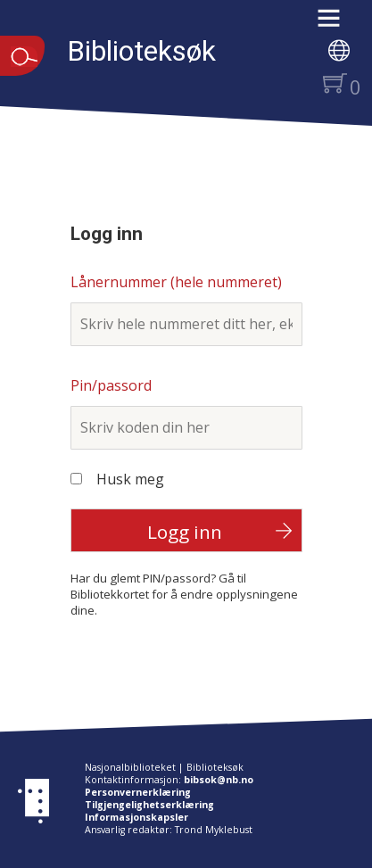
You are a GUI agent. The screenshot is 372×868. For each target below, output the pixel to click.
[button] (338, 24)
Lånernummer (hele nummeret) (176, 282)
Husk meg (130, 479)
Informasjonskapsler (136, 817)
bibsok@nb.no (219, 780)
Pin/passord (111, 385)
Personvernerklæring (138, 792)
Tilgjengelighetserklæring (149, 805)
